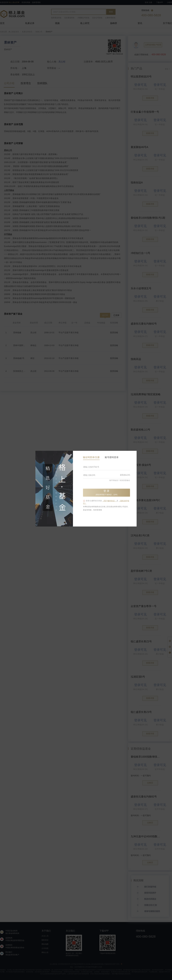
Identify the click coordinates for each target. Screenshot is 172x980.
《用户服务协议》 (109, 501)
